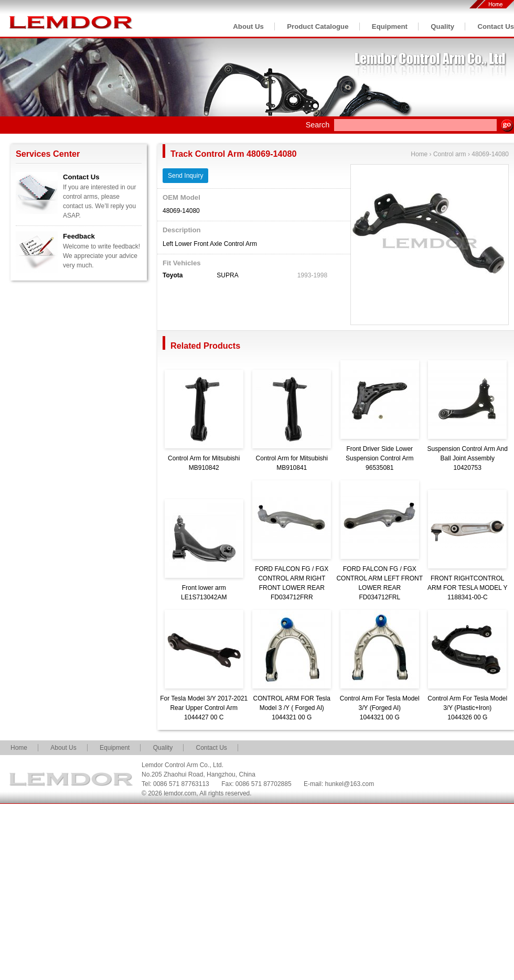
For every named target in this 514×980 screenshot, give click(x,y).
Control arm (450, 154)
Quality (442, 26)
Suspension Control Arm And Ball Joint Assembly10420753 (468, 458)
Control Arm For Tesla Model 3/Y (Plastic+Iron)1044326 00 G (467, 708)
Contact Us (496, 26)
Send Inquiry (185, 176)
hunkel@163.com (350, 784)
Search (318, 125)
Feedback (79, 236)
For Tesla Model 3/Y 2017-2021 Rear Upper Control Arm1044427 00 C (204, 708)
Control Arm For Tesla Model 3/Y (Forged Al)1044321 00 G (380, 708)
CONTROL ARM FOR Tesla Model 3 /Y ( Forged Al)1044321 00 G (292, 708)
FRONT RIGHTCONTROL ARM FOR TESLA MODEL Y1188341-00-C (467, 588)
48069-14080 (490, 154)
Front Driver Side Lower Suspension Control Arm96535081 (379, 458)
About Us (248, 26)
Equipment (390, 26)
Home (419, 154)
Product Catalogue (318, 26)
